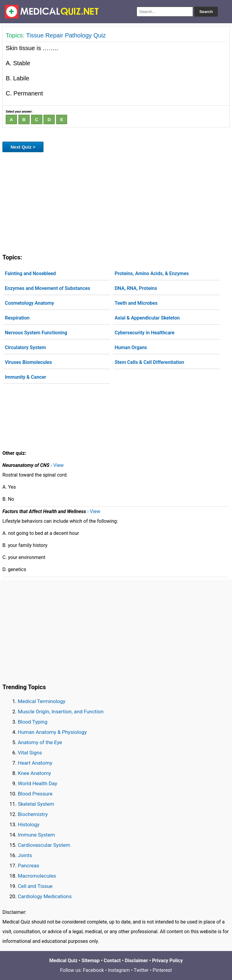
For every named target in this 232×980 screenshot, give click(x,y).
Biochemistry (33, 814)
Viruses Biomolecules (28, 362)
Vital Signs (30, 753)
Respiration (17, 318)
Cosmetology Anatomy (29, 303)
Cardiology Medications (45, 896)
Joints (25, 855)
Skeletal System (36, 804)
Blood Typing (33, 722)
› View (57, 465)
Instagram (119, 970)
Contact (112, 961)
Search (206, 12)
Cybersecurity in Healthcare (144, 333)
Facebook (93, 970)
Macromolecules (37, 876)
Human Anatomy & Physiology (52, 732)
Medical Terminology (42, 701)
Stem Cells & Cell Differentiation (149, 362)
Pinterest (162, 970)
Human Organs (131, 347)
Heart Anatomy (35, 763)
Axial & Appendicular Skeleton (147, 318)
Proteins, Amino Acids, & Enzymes (152, 273)
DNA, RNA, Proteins (136, 288)
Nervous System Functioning (36, 333)
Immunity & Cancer (26, 377)
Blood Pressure (35, 794)
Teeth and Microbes (136, 303)
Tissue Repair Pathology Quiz (66, 35)
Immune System (36, 835)
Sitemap (91, 961)
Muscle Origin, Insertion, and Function (61, 712)
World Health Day (37, 783)
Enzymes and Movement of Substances (47, 288)
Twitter (141, 970)
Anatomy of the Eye (40, 742)
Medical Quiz (63, 961)
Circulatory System (25, 347)
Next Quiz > (23, 147)
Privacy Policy (168, 961)
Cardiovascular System (44, 845)
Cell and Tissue (35, 886)
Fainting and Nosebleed (30, 273)
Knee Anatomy (34, 773)
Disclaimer (136, 961)
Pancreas (29, 866)
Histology (29, 824)
